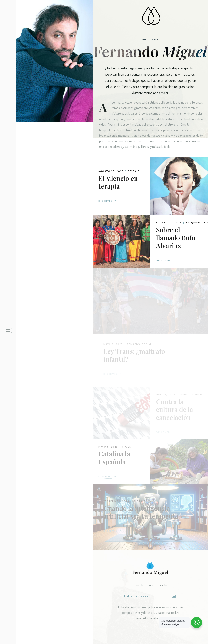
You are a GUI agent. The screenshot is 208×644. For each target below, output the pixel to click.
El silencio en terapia (118, 182)
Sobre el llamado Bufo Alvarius (176, 237)
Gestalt (134, 171)
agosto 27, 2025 (111, 171)
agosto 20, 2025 (169, 223)
